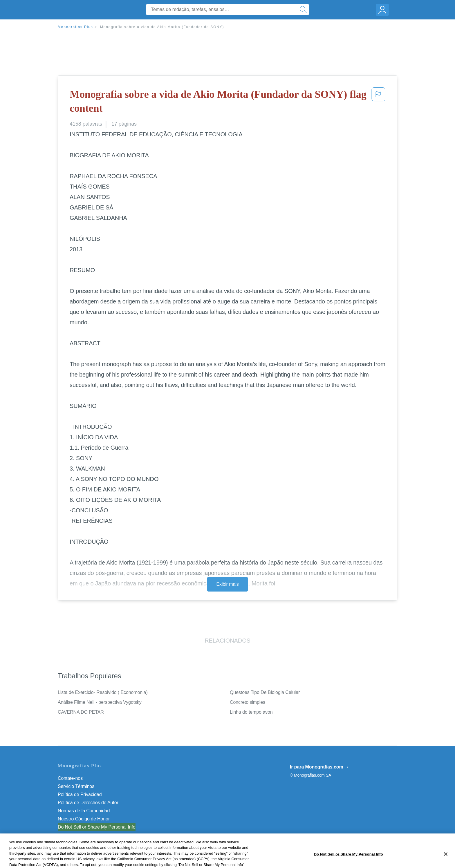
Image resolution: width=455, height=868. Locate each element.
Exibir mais (227, 584)
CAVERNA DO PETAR (81, 712)
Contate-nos (70, 778)
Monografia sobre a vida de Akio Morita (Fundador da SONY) (162, 27)
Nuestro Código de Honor (84, 819)
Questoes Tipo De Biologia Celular (265, 692)
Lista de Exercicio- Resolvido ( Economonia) (103, 692)
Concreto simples (248, 702)
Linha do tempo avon (251, 712)
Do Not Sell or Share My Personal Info (97, 827)
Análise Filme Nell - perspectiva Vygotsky (100, 702)
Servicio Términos (76, 786)
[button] (378, 103)
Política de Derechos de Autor (88, 803)
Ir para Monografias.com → (319, 767)
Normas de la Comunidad (84, 811)
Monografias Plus (75, 27)
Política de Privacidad (80, 794)
